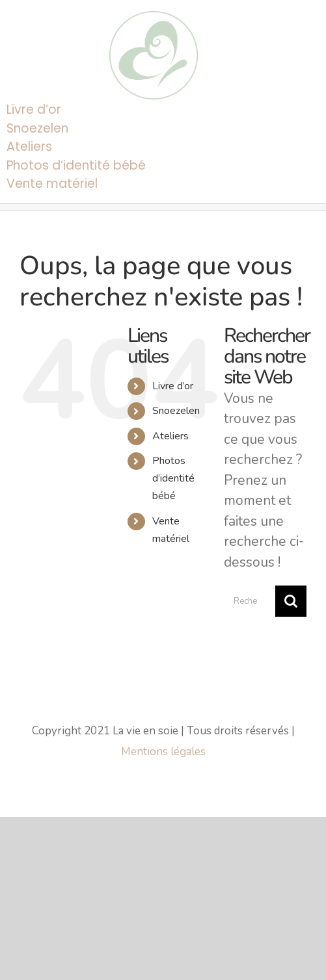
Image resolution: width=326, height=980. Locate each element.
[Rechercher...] (250, 601)
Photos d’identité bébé (173, 478)
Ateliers (170, 436)
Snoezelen (176, 411)
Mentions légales (163, 752)
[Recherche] (291, 601)
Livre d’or (173, 386)
